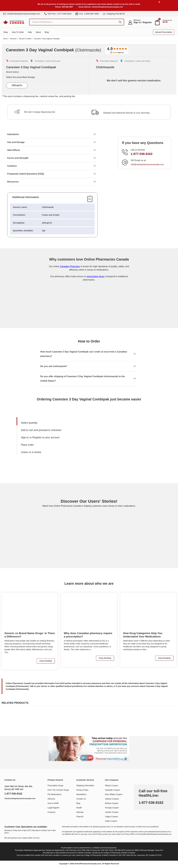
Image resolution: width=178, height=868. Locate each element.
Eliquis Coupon (112, 786)
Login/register (53, 808)
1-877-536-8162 (142, 154)
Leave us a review (31, 452)
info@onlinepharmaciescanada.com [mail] (22, 14)
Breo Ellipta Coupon (114, 795)
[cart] (157, 23)
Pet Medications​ (55, 795)
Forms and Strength (18, 158)
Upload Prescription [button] (164, 33)
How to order (18, 33)
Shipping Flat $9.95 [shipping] (114, 14)
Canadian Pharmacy (70, 267)
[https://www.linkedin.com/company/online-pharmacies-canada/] (8, 806)
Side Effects (14, 150)
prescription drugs (96, 277)
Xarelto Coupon (112, 812)
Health (79, 808)
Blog (47, 33)
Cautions (12, 166)
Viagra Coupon (111, 817)
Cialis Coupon (111, 821)
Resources (13, 182)
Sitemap (80, 812)
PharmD (80, 817)
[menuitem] (54, 423)
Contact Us (81, 799)
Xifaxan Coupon (112, 799)
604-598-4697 (67, 7)
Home (5, 39)
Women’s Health (25, 39)
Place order (27, 445)
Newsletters (81, 795)
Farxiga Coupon (112, 808)
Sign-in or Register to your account (40, 438)
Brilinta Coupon (112, 803)
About (38, 33)
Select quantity (29, 423)
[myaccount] (130, 23)
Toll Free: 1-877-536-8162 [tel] (58, 14)
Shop (6, 33)
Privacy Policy (82, 790)
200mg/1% (17, 86)
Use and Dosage (16, 142)
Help (30, 33)
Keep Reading (46, 661)
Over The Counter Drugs (58, 790)
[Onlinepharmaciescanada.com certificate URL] (89, 317)
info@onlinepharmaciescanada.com (107, 7)
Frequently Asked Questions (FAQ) (26, 174)
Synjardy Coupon (112, 790)
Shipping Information (85, 786)
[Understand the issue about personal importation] (89, 749)
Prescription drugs (55, 786)
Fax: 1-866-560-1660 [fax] (87, 14)
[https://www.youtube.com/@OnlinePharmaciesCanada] (14, 806)
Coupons (51, 812)
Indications (13, 134)
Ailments (13, 39)
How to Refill (53, 803)
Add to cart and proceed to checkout (41, 430)
